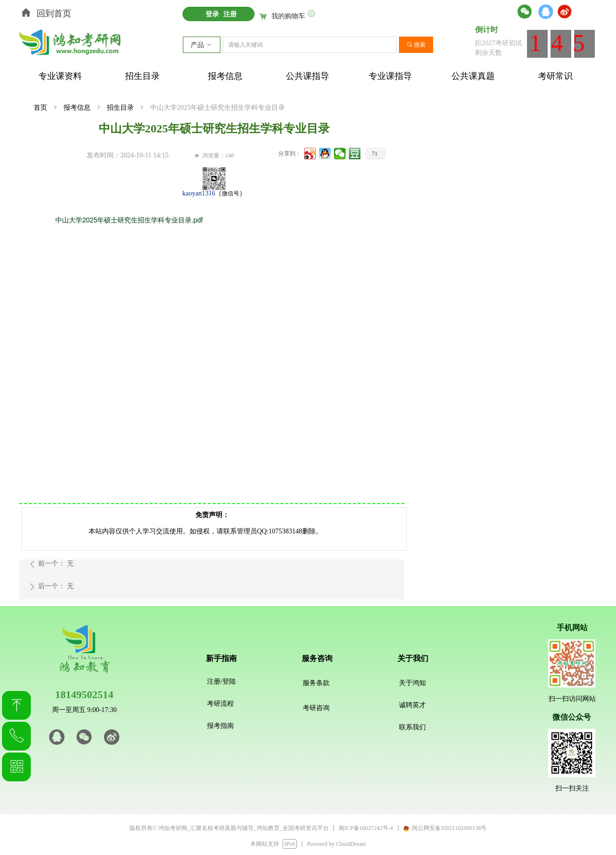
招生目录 (120, 108)
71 (375, 154)
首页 (40, 108)
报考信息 (77, 108)
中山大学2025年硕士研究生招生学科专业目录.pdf (129, 220)
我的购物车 (288, 16)
